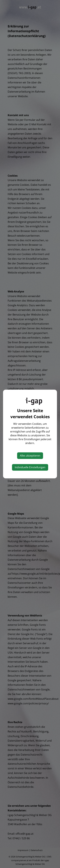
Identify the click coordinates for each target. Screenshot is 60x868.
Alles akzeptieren (30, 456)
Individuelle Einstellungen (30, 467)
